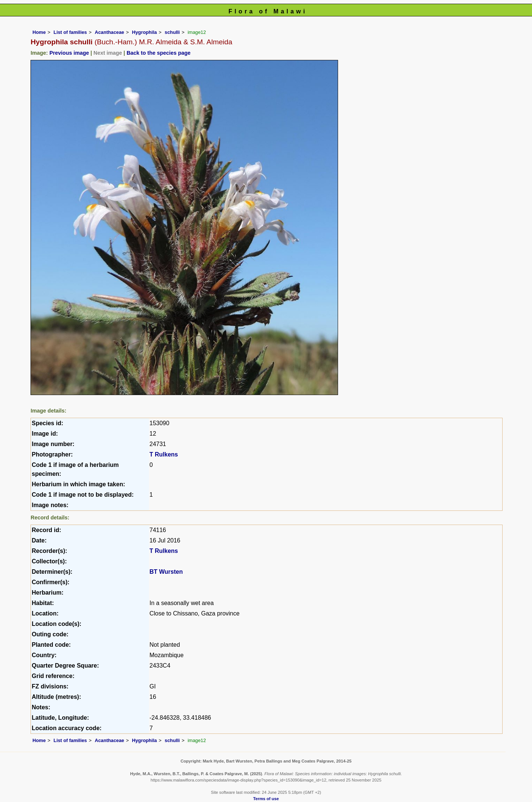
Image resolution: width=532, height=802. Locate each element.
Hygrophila (144, 32)
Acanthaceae (109, 32)
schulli (172, 32)
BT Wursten (166, 572)
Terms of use (266, 799)
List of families (70, 32)
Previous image (69, 53)
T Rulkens (164, 454)
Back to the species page (159, 53)
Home (39, 32)
